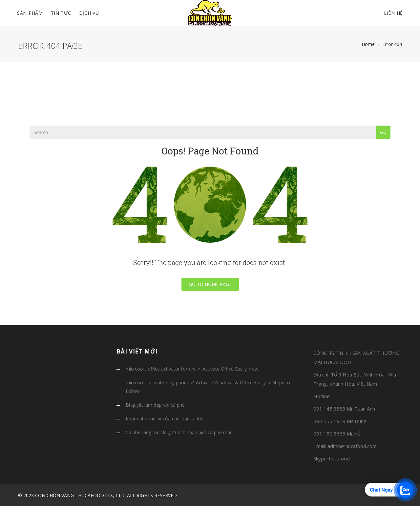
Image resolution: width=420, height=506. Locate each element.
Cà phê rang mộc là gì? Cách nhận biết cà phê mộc (179, 432)
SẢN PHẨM (30, 13)
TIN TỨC (61, 13)
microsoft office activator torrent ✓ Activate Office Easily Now (192, 369)
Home (368, 44)
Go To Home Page (210, 284)
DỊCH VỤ (89, 13)
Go (383, 132)
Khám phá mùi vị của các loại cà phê (165, 419)
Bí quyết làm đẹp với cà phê (155, 405)
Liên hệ (393, 13)
